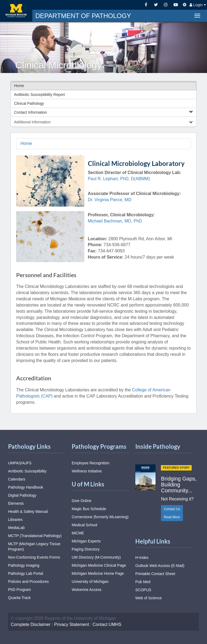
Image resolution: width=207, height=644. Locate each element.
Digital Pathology (22, 495)
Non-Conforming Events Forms (34, 557)
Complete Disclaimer (31, 624)
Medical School (84, 525)
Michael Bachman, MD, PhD (115, 221)
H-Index (142, 558)
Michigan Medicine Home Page (98, 573)
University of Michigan (90, 582)
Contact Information (103, 112)
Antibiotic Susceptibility (27, 471)
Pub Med (143, 582)
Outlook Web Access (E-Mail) (160, 566)
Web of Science (149, 598)
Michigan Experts (86, 541)
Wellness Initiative (87, 471)
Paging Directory (86, 549)
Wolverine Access (87, 590)
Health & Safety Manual (28, 511)
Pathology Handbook (26, 487)
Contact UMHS (107, 624)
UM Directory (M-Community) (96, 557)
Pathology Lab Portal (26, 573)
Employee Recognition (91, 463)
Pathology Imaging (24, 565)
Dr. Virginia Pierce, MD (110, 200)
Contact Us (172, 509)
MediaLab (16, 528)
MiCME (78, 533)
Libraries (15, 520)
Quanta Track (19, 598)
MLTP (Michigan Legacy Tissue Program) (34, 546)
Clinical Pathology (29, 103)
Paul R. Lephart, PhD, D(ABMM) (119, 179)
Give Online (82, 501)
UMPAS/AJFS (20, 463)
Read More (172, 517)
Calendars (17, 479)
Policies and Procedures (28, 582)
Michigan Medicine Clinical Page (99, 565)
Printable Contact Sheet (155, 574)
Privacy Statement (72, 624)
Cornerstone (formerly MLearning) (100, 517)
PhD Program (20, 590)
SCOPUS (143, 590)
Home (19, 86)
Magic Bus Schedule (89, 509)
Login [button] (198, 5)
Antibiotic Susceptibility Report (39, 95)
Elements (16, 503)
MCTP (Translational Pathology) (35, 536)
